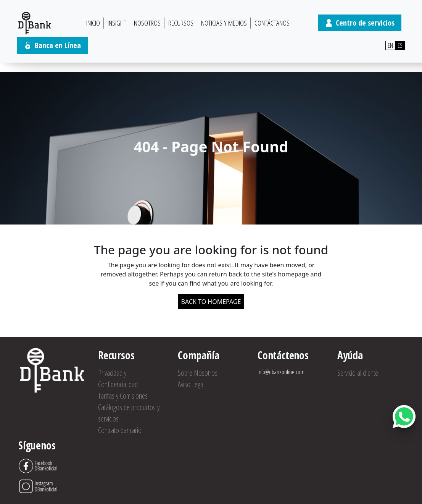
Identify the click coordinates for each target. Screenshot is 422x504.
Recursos (181, 23)
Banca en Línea (52, 45)
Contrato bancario (120, 430)
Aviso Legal (191, 384)
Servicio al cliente (358, 373)
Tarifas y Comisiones (123, 396)
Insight (117, 23)
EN (390, 45)
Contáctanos (272, 23)
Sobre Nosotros (198, 373)
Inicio (93, 23)
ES (400, 45)
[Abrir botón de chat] (404, 417)
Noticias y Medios (224, 23)
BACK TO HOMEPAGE (211, 302)
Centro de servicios (360, 23)
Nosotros (147, 23)
